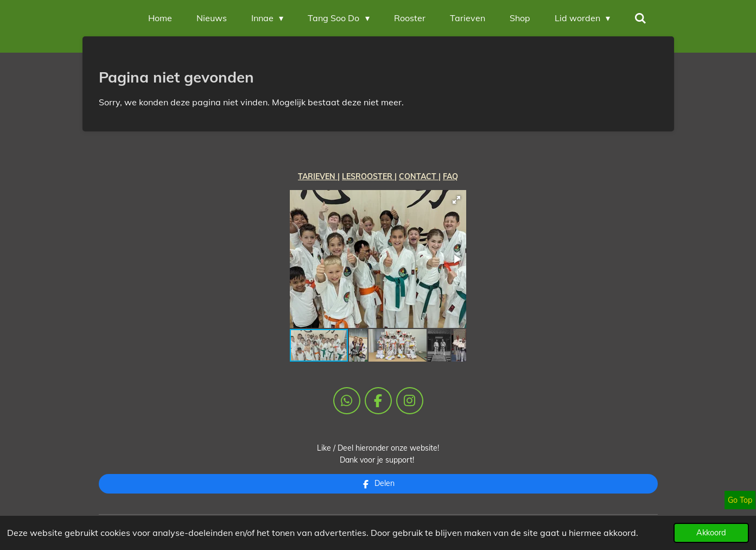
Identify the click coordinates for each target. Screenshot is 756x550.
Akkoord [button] (711, 533)
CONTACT (419, 176)
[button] (456, 200)
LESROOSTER (368, 176)
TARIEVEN (318, 176)
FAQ (450, 176)
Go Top (740, 500)
